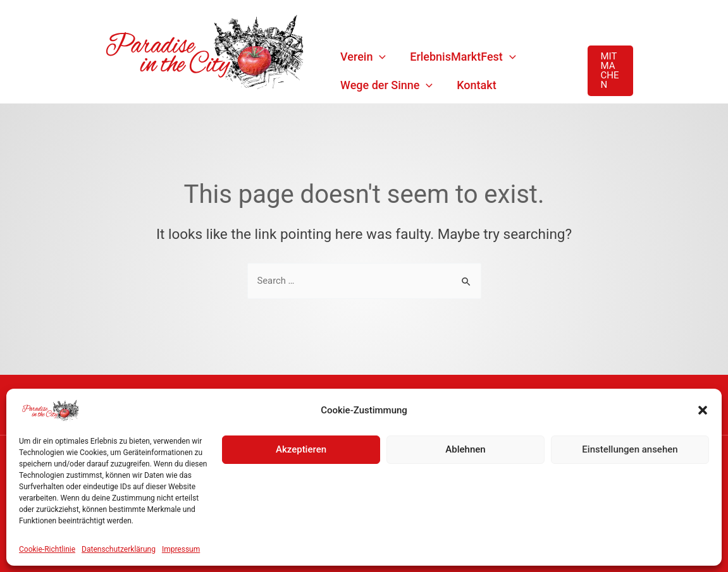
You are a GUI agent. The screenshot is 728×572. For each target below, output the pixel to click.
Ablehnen (465, 449)
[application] (379, 57)
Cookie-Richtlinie (47, 549)
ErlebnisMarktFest (463, 57)
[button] (703, 410)
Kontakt (476, 85)
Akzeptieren (301, 449)
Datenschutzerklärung (119, 549)
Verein (363, 57)
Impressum (181, 549)
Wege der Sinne (386, 85)
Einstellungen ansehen (630, 449)
